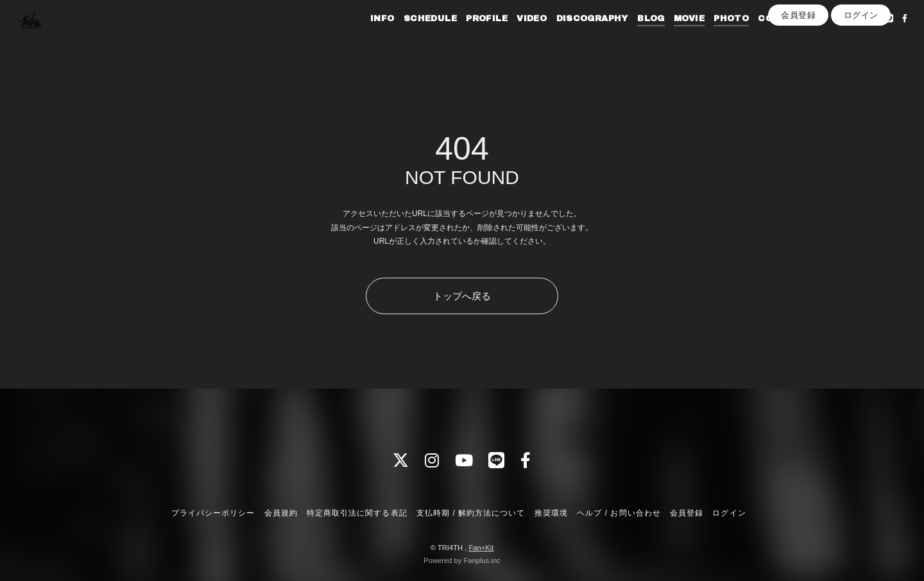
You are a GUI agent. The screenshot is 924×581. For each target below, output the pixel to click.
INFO (364, 37)
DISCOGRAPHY (574, 37)
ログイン (861, 59)
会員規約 (281, 513)
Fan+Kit (481, 548)
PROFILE (469, 37)
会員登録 (798, 59)
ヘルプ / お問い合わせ (619, 513)
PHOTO (713, 37)
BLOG (633, 37)
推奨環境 (551, 513)
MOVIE (671, 37)
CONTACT (765, 37)
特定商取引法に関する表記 (357, 513)
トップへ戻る (462, 296)
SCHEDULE (412, 37)
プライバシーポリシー (213, 513)
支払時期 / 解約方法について (471, 513)
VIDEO (514, 37)
